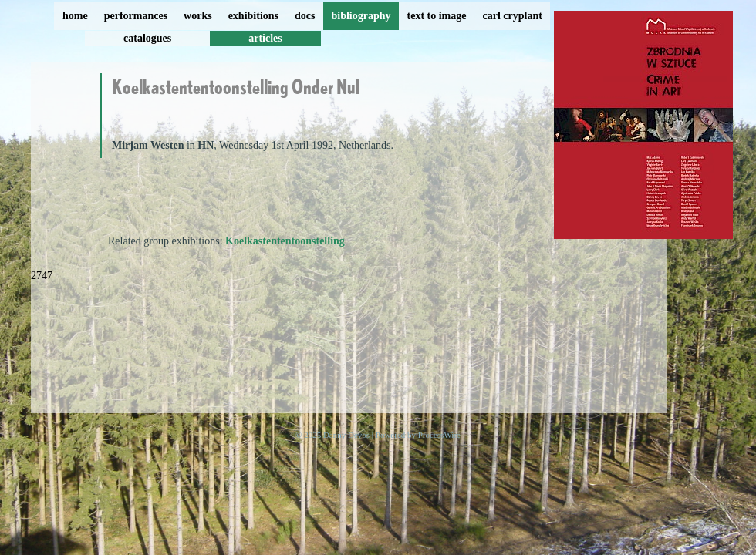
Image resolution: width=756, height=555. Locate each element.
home (75, 16)
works (198, 16)
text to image (437, 16)
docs (305, 16)
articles (265, 38)
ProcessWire (439, 435)
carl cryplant (512, 16)
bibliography (361, 16)
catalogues (147, 38)
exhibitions (253, 16)
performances (136, 16)
